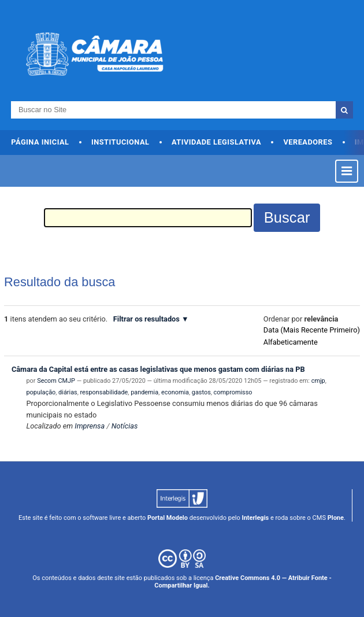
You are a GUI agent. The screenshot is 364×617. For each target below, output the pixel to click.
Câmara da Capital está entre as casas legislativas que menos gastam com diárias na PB (158, 369)
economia (175, 392)
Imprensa (90, 426)
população (41, 392)
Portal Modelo (168, 518)
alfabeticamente (291, 342)
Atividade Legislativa (216, 142)
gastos (201, 392)
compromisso (233, 392)
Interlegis (255, 518)
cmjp (318, 381)
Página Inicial (40, 142)
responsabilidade (104, 392)
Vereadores (308, 142)
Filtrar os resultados (146, 319)
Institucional (120, 142)
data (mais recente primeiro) (312, 330)
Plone (336, 518)
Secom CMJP (56, 381)
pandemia (144, 392)
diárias (68, 392)
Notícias (125, 426)
